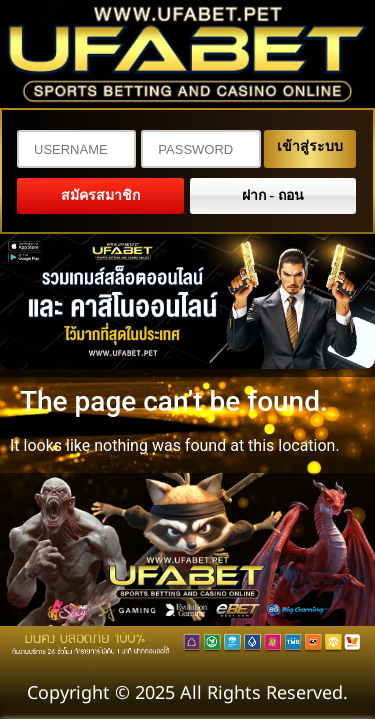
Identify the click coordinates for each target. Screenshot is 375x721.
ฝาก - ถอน (273, 195)
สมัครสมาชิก (100, 195)
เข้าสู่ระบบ (310, 146)
